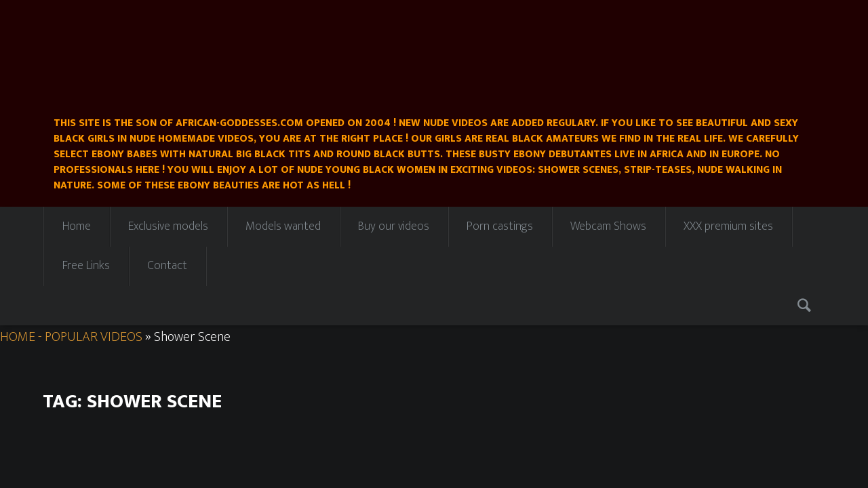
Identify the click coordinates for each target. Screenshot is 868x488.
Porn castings (500, 226)
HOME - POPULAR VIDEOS (71, 337)
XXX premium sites (728, 226)
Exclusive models (168, 226)
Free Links (86, 266)
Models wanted (283, 226)
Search (806, 306)
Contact (167, 266)
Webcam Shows (608, 226)
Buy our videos (394, 226)
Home (77, 226)
